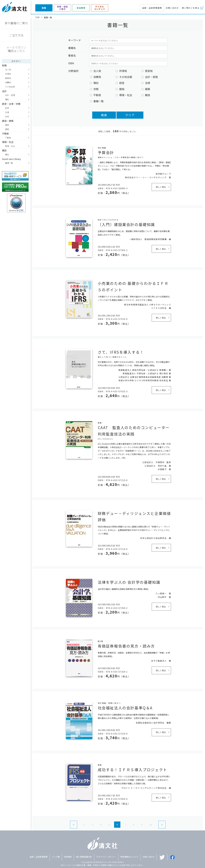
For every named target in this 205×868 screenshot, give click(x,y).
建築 (7, 129)
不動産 (8, 138)
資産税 (8, 78)
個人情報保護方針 (84, 857)
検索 (104, 115)
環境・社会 (10, 146)
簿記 (7, 99)
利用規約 (68, 857)
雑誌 (7, 154)
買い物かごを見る (191, 8)
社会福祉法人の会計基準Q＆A (125, 708)
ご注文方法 (16, 35)
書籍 (44, 8)
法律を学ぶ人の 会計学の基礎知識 (129, 582)
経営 (7, 108)
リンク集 (56, 857)
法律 (7, 112)
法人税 (8, 70)
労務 (7, 117)
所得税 (8, 74)
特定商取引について (129, 857)
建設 (7, 125)
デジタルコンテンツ (100, 8)
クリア (130, 115)
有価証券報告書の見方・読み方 (126, 646)
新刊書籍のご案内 (16, 23)
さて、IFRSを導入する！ (121, 352)
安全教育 (81, 8)
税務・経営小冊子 (63, 8)
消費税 (8, 82)
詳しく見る (161, 187)
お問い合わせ (172, 8)
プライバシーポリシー (106, 857)
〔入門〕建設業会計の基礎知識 (126, 224)
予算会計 (106, 152)
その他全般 (10, 87)
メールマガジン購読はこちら (16, 49)
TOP (37, 17)
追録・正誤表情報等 (152, 8)
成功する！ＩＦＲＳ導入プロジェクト (133, 770)
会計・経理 (10, 95)
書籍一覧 (9, 163)
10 (151, 825)
